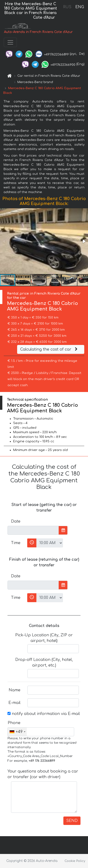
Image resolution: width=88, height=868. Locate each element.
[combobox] (17, 732)
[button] (84, 241)
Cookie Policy (75, 861)
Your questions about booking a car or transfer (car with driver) (43, 774)
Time (16, 543)
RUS (67, 7)
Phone (14, 723)
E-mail (14, 703)
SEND (72, 821)
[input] (33, 530)
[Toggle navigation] (10, 42)
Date (16, 521)
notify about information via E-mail (44, 714)
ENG (80, 7)
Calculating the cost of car (50, 349)
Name (15, 690)
